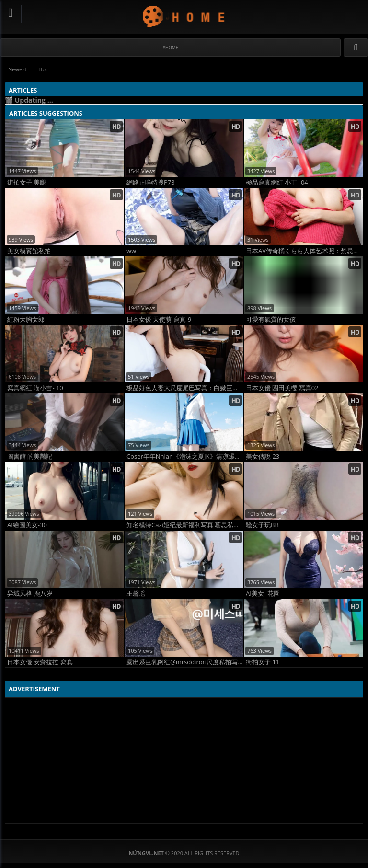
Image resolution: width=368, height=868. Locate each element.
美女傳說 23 (263, 457)
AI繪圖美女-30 (27, 525)
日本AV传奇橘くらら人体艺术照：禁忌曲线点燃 (304, 251)
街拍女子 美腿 (27, 182)
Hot (43, 69)
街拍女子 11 (263, 662)
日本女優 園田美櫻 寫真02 (282, 388)
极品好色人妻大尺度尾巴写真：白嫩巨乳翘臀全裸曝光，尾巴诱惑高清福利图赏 (185, 388)
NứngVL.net (184, 16)
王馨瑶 (136, 594)
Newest (17, 69)
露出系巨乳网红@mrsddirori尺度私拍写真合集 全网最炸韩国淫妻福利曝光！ (185, 662)
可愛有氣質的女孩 (271, 319)
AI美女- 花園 (263, 594)
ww (131, 251)
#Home (170, 48)
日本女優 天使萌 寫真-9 (159, 319)
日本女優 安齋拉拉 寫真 (40, 662)
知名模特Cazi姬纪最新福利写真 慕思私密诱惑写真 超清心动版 (185, 525)
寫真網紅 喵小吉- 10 (35, 388)
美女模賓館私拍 (29, 251)
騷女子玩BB (262, 525)
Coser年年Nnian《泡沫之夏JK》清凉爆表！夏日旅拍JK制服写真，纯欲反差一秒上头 (185, 457)
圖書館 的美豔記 (30, 457)
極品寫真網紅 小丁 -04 (277, 182)
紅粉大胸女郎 (26, 319)
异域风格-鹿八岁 (30, 594)
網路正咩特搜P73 (151, 182)
